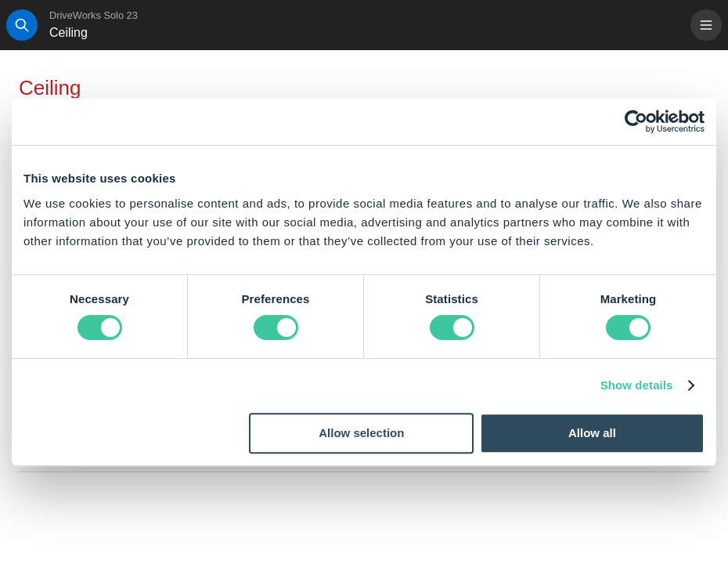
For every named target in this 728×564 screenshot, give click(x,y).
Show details (637, 385)
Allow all (592, 433)
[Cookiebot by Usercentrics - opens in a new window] (636, 121)
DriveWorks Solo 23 (94, 15)
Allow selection (361, 433)
